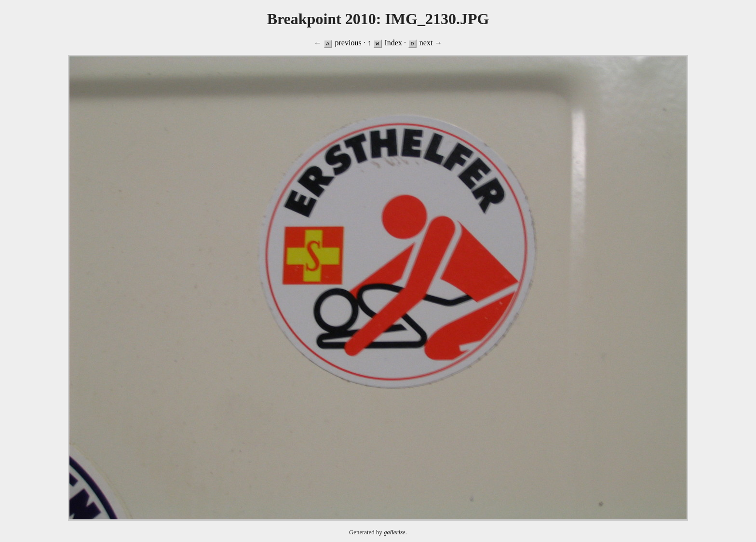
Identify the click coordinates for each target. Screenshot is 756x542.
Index (393, 43)
